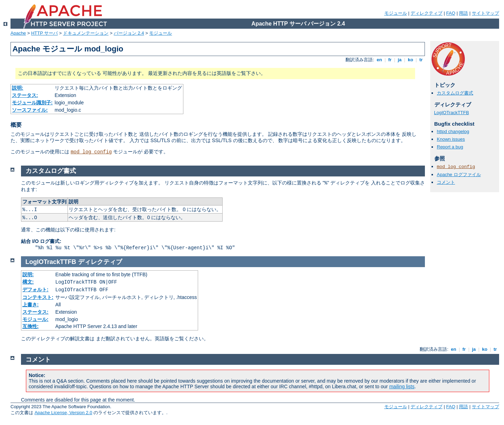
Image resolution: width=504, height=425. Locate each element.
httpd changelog (453, 131)
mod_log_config (91, 152)
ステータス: (25, 95)
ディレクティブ (426, 13)
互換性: (31, 326)
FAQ (451, 13)
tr (421, 60)
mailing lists (402, 386)
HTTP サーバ (44, 33)
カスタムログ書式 (455, 93)
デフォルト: (36, 290)
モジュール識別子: (32, 103)
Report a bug (450, 147)
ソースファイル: (30, 110)
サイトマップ (485, 13)
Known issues (451, 139)
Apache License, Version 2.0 (64, 413)
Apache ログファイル (459, 175)
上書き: (31, 305)
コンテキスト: (38, 297)
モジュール (396, 13)
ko (411, 60)
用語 (463, 13)
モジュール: (36, 319)
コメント (446, 182)
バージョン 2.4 (129, 33)
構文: (28, 282)
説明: (18, 88)
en (379, 60)
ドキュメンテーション (86, 33)
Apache (18, 33)
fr (390, 60)
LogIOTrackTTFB (451, 113)
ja (400, 60)
